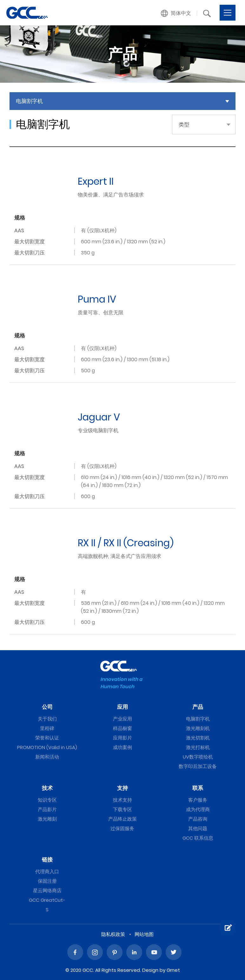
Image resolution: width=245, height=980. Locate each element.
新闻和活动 (47, 757)
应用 (122, 707)
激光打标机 (198, 747)
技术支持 (122, 800)
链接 (47, 860)
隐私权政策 (113, 934)
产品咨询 (198, 819)
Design (150, 970)
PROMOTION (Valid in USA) (47, 747)
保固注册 (47, 881)
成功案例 (122, 747)
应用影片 (122, 738)
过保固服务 (122, 828)
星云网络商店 (47, 890)
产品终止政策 (122, 819)
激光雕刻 (47, 819)
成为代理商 (198, 809)
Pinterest (115, 952)
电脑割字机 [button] (29, 101)
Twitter (174, 952)
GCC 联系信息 (198, 838)
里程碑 (47, 728)
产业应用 (122, 719)
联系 (198, 788)
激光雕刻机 (198, 728)
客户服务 (198, 800)
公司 (47, 707)
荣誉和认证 (47, 738)
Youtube (154, 952)
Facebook (75, 952)
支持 (122, 788)
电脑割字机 (198, 719)
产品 (198, 707)
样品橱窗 (122, 728)
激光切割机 (198, 738)
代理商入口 (47, 871)
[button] (176, 13)
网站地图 (144, 934)
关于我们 (47, 719)
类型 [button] (184, 125)
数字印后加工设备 (198, 766)
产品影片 (47, 809)
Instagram (95, 952)
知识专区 (47, 800)
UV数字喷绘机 (198, 757)
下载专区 (122, 809)
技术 (47, 788)
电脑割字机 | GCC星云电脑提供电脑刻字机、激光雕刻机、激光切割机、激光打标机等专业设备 (27, 13)
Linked (134, 952)
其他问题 (198, 828)
